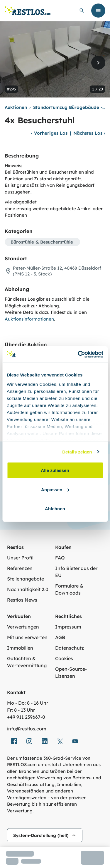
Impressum (68, 627)
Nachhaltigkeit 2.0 (28, 589)
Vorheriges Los (49, 133)
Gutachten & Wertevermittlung (27, 662)
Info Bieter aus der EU (76, 572)
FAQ (60, 558)
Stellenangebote (26, 579)
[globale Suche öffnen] (82, 11)
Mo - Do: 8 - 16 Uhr (28, 703)
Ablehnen (55, 509)
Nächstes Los (89, 133)
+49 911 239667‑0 (26, 717)
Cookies (64, 658)
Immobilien (20, 648)
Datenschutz (70, 648)
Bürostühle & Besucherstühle (42, 242)
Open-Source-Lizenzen (71, 672)
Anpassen (55, 489)
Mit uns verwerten (27, 637)
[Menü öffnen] (98, 11)
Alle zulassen (55, 470)
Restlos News (22, 600)
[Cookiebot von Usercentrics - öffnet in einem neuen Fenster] (78, 354)
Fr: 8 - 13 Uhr (21, 710)
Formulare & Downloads (69, 589)
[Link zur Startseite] (28, 11)
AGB (60, 637)
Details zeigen (77, 452)
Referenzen (20, 568)
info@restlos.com (27, 729)
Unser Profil (20, 558)
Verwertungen (23, 627)
